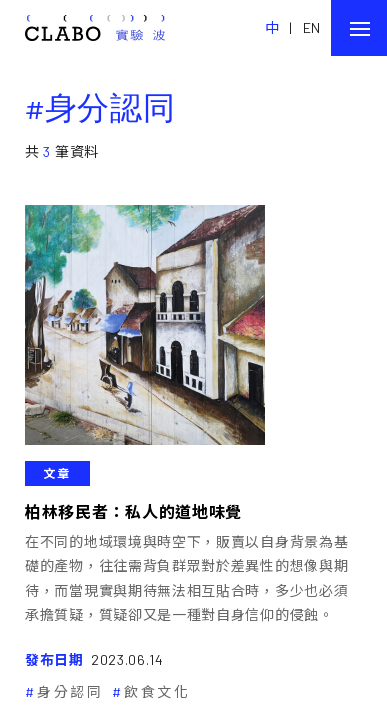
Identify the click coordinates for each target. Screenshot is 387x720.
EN (312, 27)
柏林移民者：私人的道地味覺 (133, 511)
